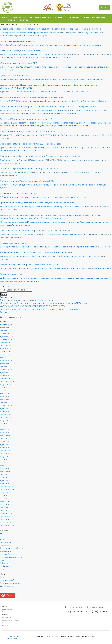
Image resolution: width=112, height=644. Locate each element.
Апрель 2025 (6, 361)
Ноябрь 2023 (6, 412)
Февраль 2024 (7, 403)
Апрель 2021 (6, 505)
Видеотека (5, 545)
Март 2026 (5, 328)
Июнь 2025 (5, 355)
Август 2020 (6, 522)
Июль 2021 (5, 496)
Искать (4, 294)
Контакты (6, 625)
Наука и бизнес (7, 554)
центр (5, 17)
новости (59, 17)
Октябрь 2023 (7, 415)
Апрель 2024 (6, 397)
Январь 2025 (6, 370)
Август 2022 (6, 457)
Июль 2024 (5, 388)
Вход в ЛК (104, 7)
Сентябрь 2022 (7, 454)
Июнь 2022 (5, 463)
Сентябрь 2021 (7, 490)
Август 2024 (6, 385)
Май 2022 (5, 466)
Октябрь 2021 (6, 487)
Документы (6, 551)
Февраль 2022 (7, 475)
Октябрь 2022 (7, 451)
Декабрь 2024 (7, 373)
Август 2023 (6, 421)
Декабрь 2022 (7, 445)
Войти (3, 577)
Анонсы (4, 539)
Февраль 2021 (7, 511)
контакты (24, 20)
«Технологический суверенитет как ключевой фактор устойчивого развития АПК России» (44, 303)
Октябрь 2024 (7, 379)
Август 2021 (5, 493)
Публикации (6, 566)
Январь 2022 (6, 478)
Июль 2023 (5, 424)
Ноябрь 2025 (6, 340)
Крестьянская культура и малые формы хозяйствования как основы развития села (40, 309)
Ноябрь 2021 (6, 484)
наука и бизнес (19, 17)
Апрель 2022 (6, 469)
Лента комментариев (10, 583)
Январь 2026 (6, 334)
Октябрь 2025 (7, 343)
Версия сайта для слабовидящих (13, 637)
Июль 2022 (5, 460)
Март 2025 (5, 364)
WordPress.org (7, 586)
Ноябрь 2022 (6, 448)
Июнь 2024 (5, 391)
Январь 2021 (6, 514)
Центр (3, 569)
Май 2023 (5, 430)
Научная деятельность (11, 557)
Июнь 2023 (5, 427)
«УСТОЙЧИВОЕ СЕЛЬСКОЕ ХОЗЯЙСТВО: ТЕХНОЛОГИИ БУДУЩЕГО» (33, 306)
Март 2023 (5, 436)
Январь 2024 (6, 406)
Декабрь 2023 (7, 409)
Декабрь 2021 (7, 481)
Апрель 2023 (6, 433)
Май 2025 (5, 358)
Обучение (5, 563)
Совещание (6, 312)
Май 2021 (4, 502)
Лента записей (7, 580)
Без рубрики (6, 542)
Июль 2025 (5, 352)
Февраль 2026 (7, 331)
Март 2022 (5, 472)
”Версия (8, 595)
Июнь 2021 (5, 499)
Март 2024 (5, 400)
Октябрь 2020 (7, 517)
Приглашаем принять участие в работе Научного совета (27, 300)
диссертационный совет (95, 17)
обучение (11, 20)
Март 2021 (5, 507)
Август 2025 (6, 349)
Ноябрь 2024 (6, 376)
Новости (4, 560)
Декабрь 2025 (7, 337)
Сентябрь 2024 (7, 382)
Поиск (3, 290)
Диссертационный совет (12, 548)
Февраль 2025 (7, 367)
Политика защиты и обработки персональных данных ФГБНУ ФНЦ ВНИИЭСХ (66, 637)
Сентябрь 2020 (7, 520)
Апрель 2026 (6, 325)
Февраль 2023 (7, 439)
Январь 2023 (6, 442)
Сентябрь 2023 (7, 418)
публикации (73, 17)
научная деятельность (40, 17)
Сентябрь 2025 (7, 346)
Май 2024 (5, 394)
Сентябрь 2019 (7, 526)
